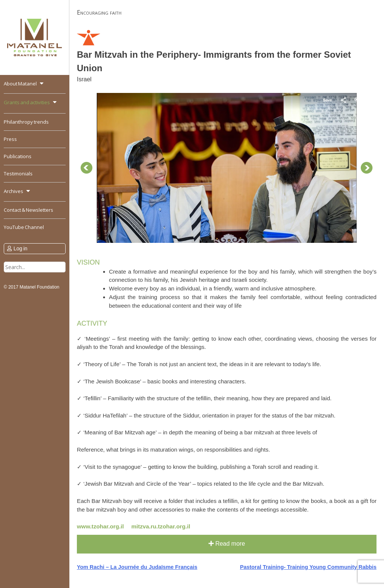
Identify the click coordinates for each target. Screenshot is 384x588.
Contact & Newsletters (28, 210)
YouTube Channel (24, 227)
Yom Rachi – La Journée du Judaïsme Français (137, 567)
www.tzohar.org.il (100, 526)
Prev (87, 168)
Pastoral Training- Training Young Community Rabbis (308, 567)
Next (367, 168)
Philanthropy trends (26, 122)
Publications (18, 156)
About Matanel (20, 84)
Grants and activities (27, 102)
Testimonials (18, 174)
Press (10, 139)
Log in (20, 248)
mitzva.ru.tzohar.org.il (161, 526)
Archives (13, 191)
